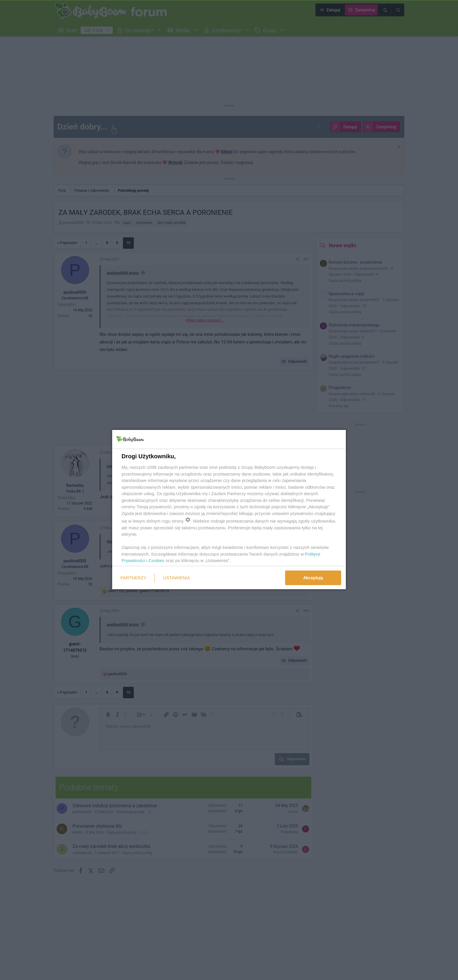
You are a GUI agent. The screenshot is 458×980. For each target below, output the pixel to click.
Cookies (157, 560)
